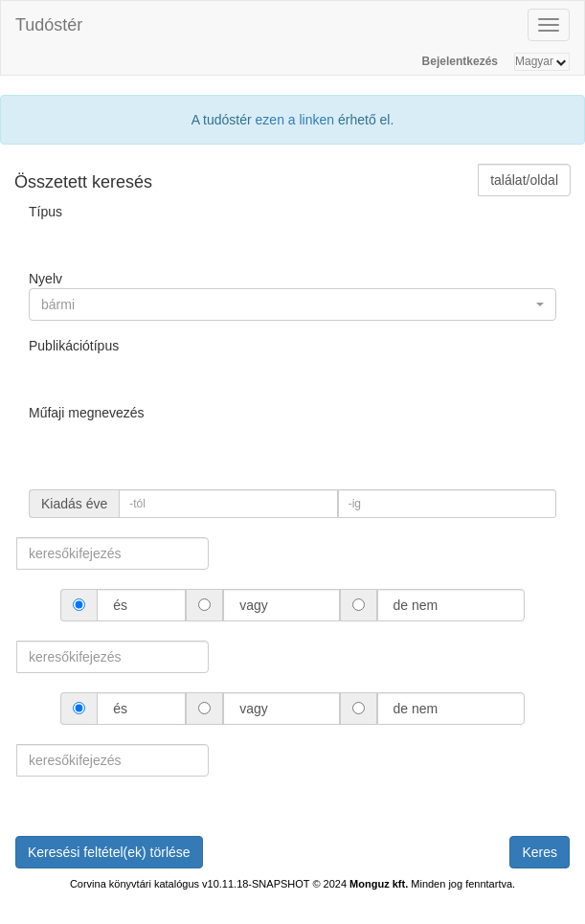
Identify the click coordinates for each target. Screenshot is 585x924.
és (120, 605)
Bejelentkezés (460, 61)
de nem (416, 605)
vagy (253, 605)
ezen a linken (295, 120)
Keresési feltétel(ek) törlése (109, 852)
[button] (292, 304)
